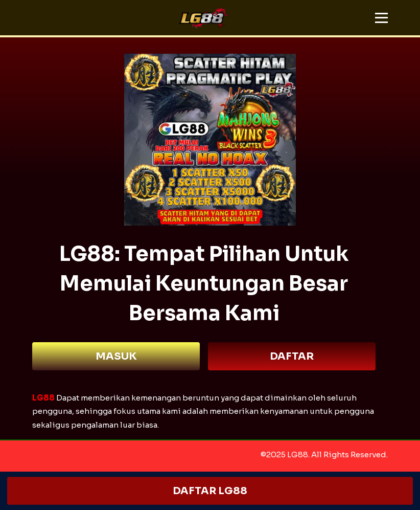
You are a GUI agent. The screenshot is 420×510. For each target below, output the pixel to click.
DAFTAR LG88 (210, 491)
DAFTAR (292, 356)
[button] (381, 18)
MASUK (116, 356)
